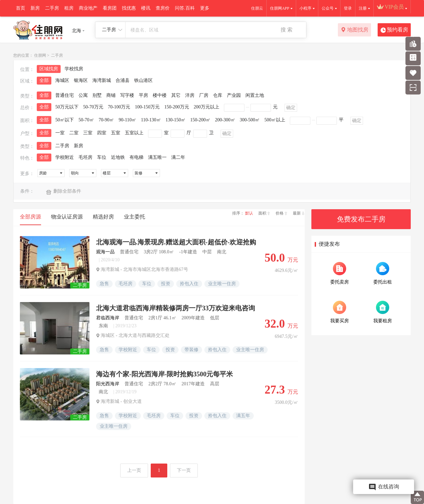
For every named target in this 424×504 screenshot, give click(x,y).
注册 (363, 8)
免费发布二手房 (361, 219)
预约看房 (394, 30)
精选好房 (103, 217)
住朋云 (257, 8)
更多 (205, 8)
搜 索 (287, 30)
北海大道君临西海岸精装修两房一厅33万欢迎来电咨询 (176, 308)
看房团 (110, 8)
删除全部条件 (67, 191)
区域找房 (49, 69)
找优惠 (129, 8)
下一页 (184, 470)
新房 (35, 8)
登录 (348, 8)
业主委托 (134, 217)
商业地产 (88, 8)
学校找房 (74, 69)
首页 (21, 8)
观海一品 (105, 252)
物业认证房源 (67, 217)
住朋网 (40, 55)
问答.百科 (185, 8)
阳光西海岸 (108, 384)
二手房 (52, 8)
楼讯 (146, 8)
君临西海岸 (108, 318)
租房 (69, 8)
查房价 (163, 8)
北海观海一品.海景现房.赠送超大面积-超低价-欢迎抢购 (176, 242)
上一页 (134, 470)
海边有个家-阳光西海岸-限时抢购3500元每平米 (164, 374)
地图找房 (355, 30)
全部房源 (30, 217)
